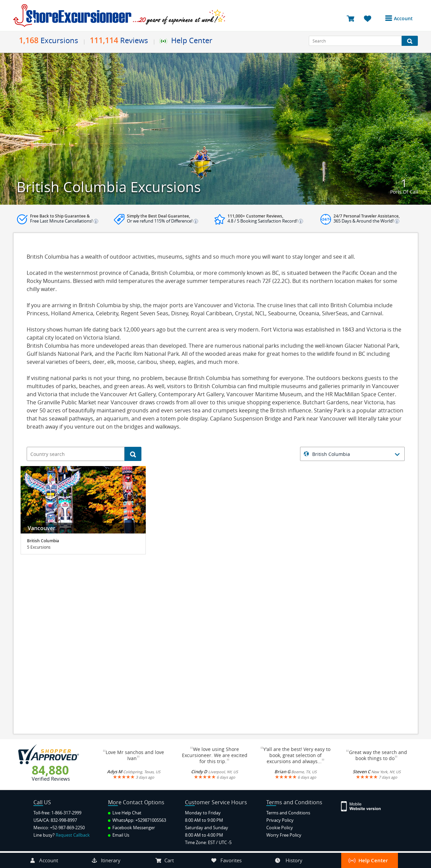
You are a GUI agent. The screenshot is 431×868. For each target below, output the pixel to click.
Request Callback (73, 835)
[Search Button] (410, 41)
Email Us (119, 835)
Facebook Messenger (131, 828)
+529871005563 (151, 820)
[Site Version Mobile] (364, 806)
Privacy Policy (280, 820)
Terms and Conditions (288, 813)
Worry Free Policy (284, 835)
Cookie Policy (280, 828)
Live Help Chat (125, 813)
